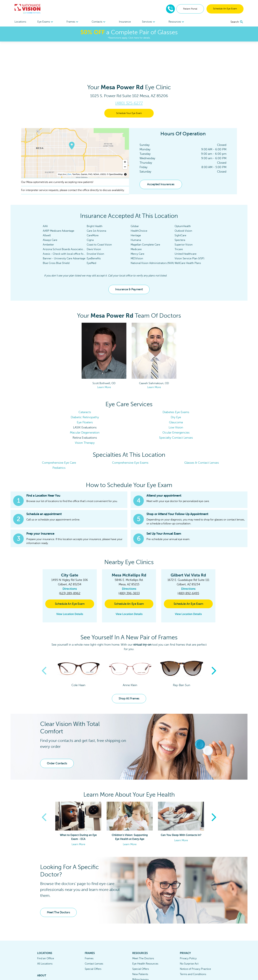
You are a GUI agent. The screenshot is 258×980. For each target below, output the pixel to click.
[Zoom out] (125, 135)
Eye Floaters (85, 391)
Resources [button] (177, 22)
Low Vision (176, 396)
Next (214, 639)
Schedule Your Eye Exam (129, 82)
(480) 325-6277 (129, 72)
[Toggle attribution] (125, 143)
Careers (42, 960)
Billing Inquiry (140, 948)
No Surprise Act (189, 932)
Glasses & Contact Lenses (202, 431)
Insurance (125, 22)
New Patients (140, 943)
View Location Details (70, 583)
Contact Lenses (94, 932)
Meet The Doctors (58, 881)
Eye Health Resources (145, 932)
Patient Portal (190, 9)
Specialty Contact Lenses (176, 406)
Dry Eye (176, 386)
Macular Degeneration (85, 401)
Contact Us (44, 955)
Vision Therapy (85, 411)
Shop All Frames (129, 667)
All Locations (45, 932)
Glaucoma (176, 391)
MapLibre (62, 143)
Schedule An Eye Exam (225, 9)
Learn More (104, 356)
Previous (44, 639)
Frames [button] (73, 22)
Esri (70, 143)
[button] (129, 532)
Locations (20, 22)
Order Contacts (57, 732)
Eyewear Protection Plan (147, 953)
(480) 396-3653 (129, 562)
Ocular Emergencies (176, 401)
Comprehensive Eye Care (59, 431)
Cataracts (85, 381)
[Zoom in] (125, 130)
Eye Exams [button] (46, 22)
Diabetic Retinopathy (85, 386)
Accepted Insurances (161, 153)
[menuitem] (46, 22)
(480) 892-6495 (188, 562)
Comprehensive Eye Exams (130, 431)
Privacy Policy (188, 927)
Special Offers (93, 938)
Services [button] (149, 22)
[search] (237, 22)
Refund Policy (141, 959)
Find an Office (46, 927)
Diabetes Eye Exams (176, 381)
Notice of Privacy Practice (195, 938)
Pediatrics (59, 436)
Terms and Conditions (193, 943)
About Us (43, 949)
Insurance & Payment (129, 258)
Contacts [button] (99, 22)
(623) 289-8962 (70, 562)
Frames (89, 927)
